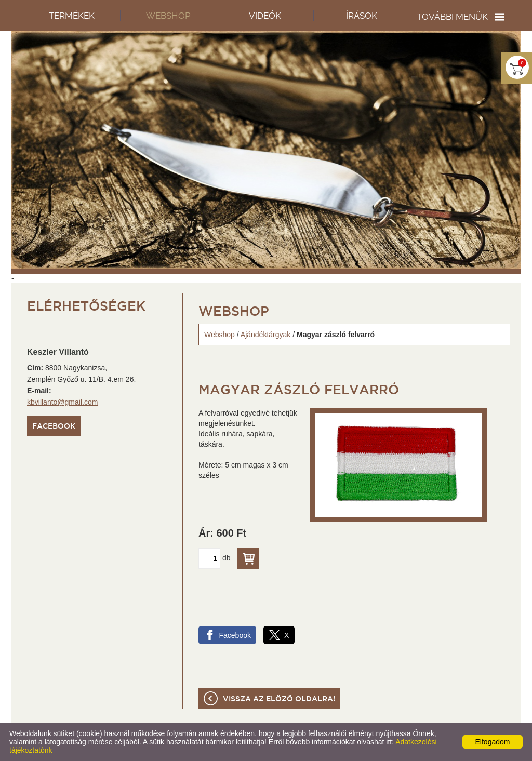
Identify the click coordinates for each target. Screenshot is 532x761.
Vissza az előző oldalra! (279, 699)
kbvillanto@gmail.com (62, 402)
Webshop (220, 335)
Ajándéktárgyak (266, 335)
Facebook (54, 426)
